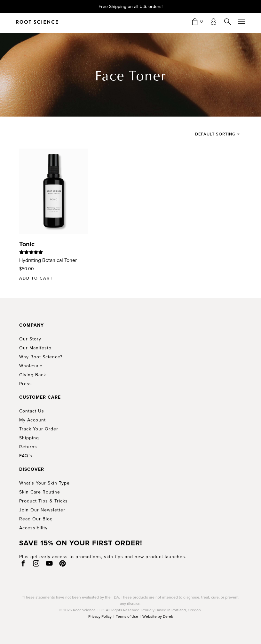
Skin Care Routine (40, 492)
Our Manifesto (35, 348)
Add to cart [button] (36, 278)
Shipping (29, 438)
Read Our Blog (36, 519)
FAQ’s (26, 456)
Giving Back (33, 375)
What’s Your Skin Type (44, 483)
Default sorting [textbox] (215, 134)
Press (26, 384)
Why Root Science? (41, 357)
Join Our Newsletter (42, 510)
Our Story (30, 339)
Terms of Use (127, 617)
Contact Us (32, 411)
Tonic (27, 244)
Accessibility (33, 528)
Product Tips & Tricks (43, 501)
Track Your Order (39, 429)
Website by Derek (158, 617)
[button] (197, 21)
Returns (28, 447)
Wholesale (31, 366)
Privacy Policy (100, 617)
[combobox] (212, 134)
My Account (32, 420)
